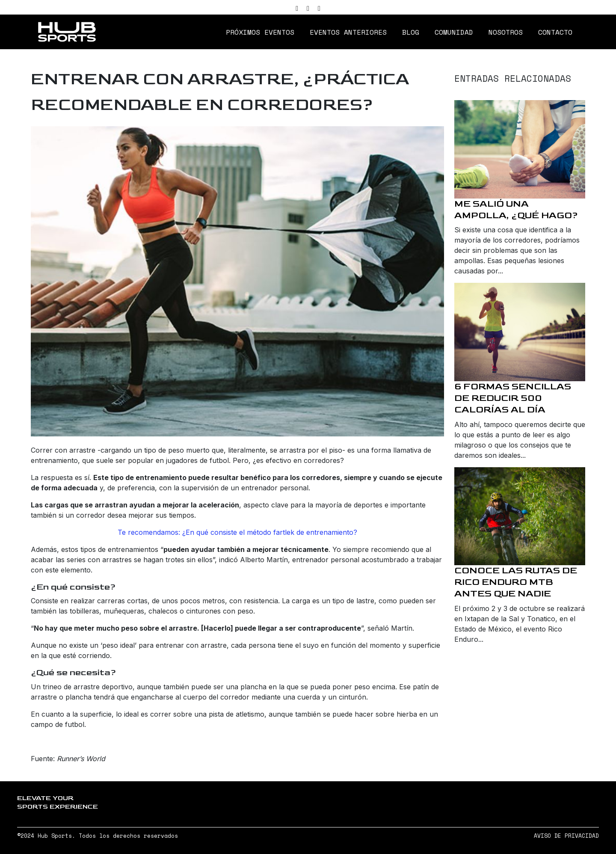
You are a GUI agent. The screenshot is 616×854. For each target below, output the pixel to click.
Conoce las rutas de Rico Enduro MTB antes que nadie (516, 582)
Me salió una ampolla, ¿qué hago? (516, 210)
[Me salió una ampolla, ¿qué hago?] (520, 149)
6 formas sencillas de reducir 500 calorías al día (513, 398)
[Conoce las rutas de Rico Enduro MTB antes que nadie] (520, 516)
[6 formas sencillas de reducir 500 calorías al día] (520, 332)
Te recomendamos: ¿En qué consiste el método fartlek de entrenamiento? (237, 532)
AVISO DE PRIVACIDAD (566, 836)
